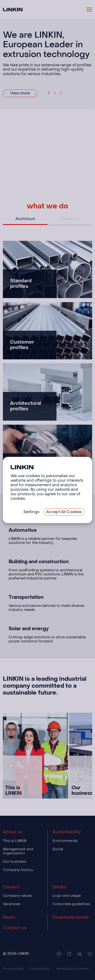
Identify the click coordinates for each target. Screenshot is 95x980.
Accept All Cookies (64, 512)
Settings (31, 512)
